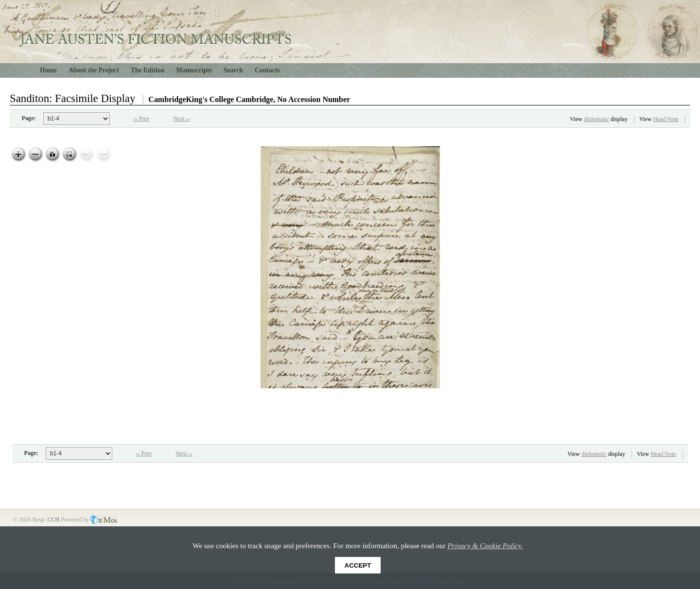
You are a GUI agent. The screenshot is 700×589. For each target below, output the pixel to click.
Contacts (267, 70)
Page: (29, 118)
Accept (358, 565)
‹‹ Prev (141, 119)
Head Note (666, 119)
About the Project (94, 70)
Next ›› (182, 119)
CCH (54, 520)
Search (233, 70)
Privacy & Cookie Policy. (485, 546)
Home (48, 70)
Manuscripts (194, 70)
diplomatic (596, 119)
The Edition (148, 70)
